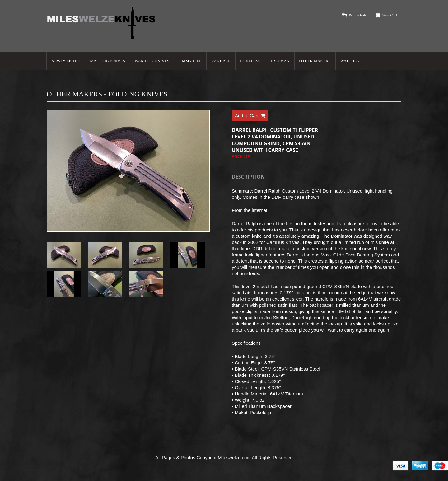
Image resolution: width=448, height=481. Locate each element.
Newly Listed (66, 61)
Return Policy (359, 15)
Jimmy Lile (190, 61)
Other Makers (315, 61)
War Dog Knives (152, 61)
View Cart (390, 15)
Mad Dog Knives (107, 61)
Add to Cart (250, 116)
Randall (221, 61)
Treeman (280, 61)
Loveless (250, 61)
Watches (350, 61)
